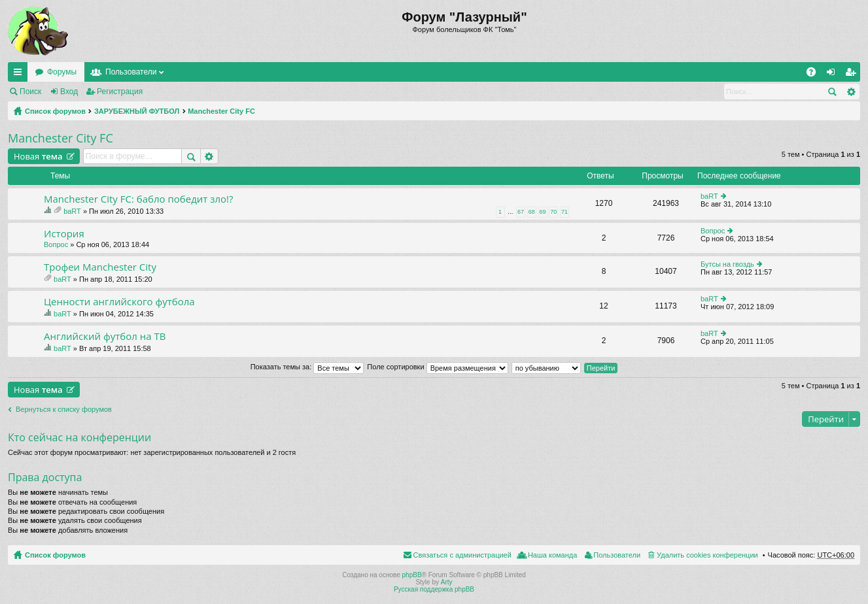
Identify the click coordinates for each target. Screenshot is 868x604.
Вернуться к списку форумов (64, 409)
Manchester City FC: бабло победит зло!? (139, 199)
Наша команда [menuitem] (552, 555)
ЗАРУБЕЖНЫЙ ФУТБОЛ (137, 111)
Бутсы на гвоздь (727, 264)
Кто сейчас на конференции (79, 437)
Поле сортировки (437, 367)
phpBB (412, 575)
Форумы (62, 72)
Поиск (30, 92)
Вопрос (56, 244)
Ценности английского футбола (119, 302)
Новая (38, 156)
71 (564, 212)
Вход (69, 92)
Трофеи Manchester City (100, 267)
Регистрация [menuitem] (853, 75)
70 (553, 212)
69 (543, 212)
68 (532, 212)
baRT (72, 211)
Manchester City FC (221, 111)
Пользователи (131, 72)
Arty (447, 582)
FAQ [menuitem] (815, 75)
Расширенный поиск (851, 92)
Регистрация (120, 92)
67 (521, 212)
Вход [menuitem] (834, 75)
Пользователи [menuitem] (617, 555)
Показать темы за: (307, 367)
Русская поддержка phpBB (434, 589)
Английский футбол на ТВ (105, 336)
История (64, 234)
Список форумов (55, 111)
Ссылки (20, 75)
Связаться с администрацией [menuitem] (462, 555)
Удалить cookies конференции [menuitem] (707, 555)
